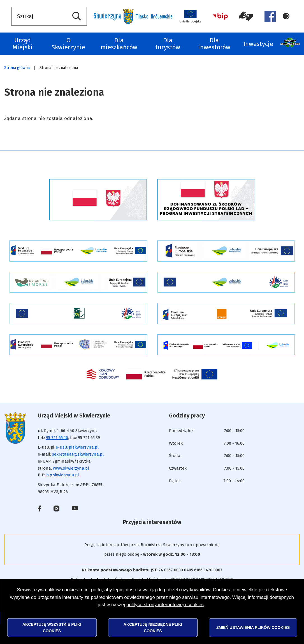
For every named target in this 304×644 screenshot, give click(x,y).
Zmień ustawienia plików (253, 627)
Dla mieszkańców (119, 44)
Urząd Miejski (23, 44)
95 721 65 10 (57, 438)
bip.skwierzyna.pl (63, 475)
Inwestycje (258, 44)
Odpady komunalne (291, 44)
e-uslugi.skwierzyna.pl (77, 447)
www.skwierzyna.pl (71, 468)
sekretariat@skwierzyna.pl (78, 454)
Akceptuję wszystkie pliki (52, 627)
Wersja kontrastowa (286, 16)
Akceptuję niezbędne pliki (153, 627)
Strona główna (17, 68)
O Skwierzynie (68, 44)
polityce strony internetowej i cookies (165, 605)
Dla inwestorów (214, 44)
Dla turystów (168, 44)
